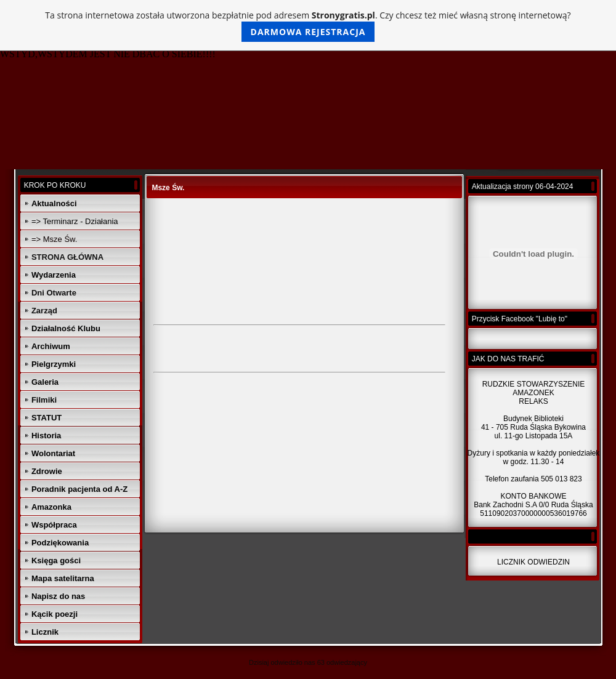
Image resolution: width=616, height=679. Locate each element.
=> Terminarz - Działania (75, 221)
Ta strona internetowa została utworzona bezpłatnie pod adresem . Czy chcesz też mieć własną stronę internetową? (308, 26)
